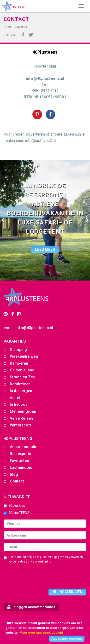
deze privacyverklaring (36, 562)
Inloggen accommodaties (31, 607)
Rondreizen (20, 384)
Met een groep (23, 411)
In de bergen (21, 391)
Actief (15, 398)
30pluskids (14, 506)
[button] (7, 220)
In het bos (19, 404)
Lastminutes (21, 467)
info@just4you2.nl (40, 141)
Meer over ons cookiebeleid (41, 633)
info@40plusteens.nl (34, 328)
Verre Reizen (21, 418)
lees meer (45, 249)
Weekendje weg (24, 356)
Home (8, 27)
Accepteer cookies (67, 638)
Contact (17, 481)
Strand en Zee (23, 377)
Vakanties (15, 341)
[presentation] (40, 577)
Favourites (20, 461)
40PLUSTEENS (18, 438)
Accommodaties (25, 447)
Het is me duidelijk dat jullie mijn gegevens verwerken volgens (43, 559)
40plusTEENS (17, 513)
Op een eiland (22, 370)
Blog (14, 474)
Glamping (18, 350)
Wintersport (21, 425)
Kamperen (19, 363)
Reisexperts (21, 454)
